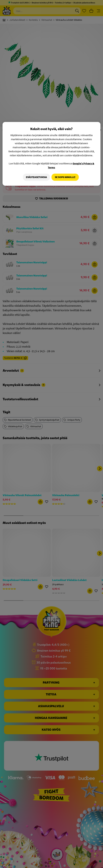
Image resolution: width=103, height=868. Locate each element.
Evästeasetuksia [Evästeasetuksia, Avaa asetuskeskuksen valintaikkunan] (36, 177)
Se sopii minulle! (65, 177)
